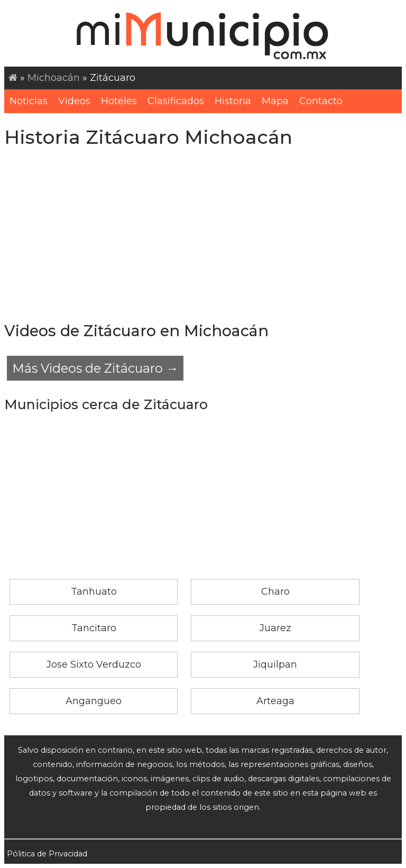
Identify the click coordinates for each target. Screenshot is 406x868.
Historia (233, 101)
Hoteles (119, 101)
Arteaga (275, 701)
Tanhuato (94, 592)
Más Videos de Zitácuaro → (95, 368)
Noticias (29, 101)
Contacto (321, 101)
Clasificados (176, 101)
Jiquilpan (275, 664)
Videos (74, 101)
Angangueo (94, 701)
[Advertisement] (203, 235)
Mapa (275, 101)
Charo (275, 592)
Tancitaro (94, 628)
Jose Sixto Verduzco (94, 664)
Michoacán (54, 78)
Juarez (275, 628)
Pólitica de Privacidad (47, 854)
